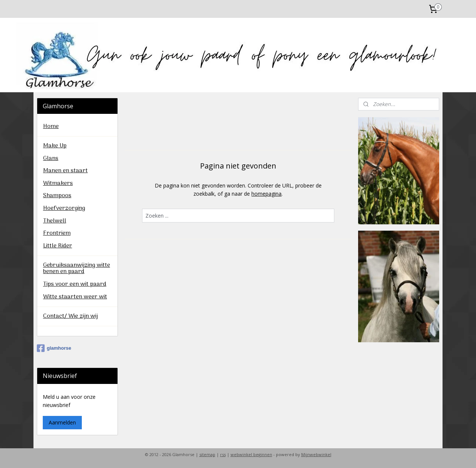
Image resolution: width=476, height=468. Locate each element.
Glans (51, 158)
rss (223, 454)
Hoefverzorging (64, 208)
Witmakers (58, 183)
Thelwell (55, 221)
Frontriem (57, 233)
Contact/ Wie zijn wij (70, 316)
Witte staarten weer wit (75, 297)
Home (51, 126)
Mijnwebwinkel (316, 454)
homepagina (266, 194)
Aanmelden (62, 422)
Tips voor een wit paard (75, 284)
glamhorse (54, 348)
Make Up (55, 146)
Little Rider (58, 246)
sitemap (207, 454)
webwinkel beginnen (251, 454)
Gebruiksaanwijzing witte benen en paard (77, 269)
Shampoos (57, 196)
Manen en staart (65, 171)
